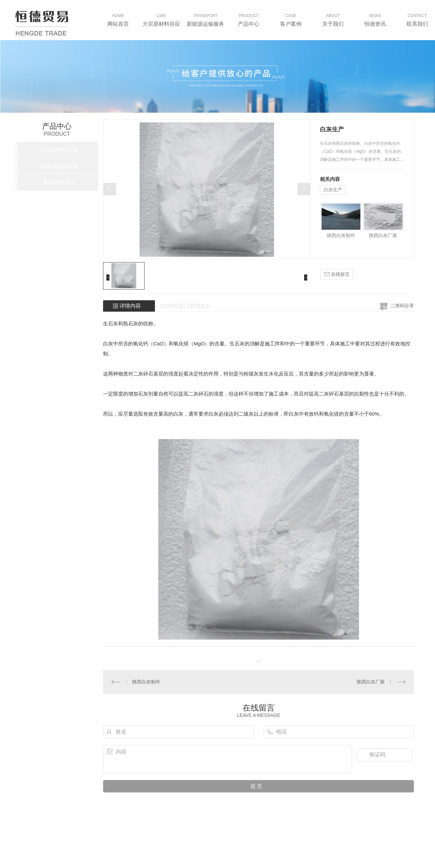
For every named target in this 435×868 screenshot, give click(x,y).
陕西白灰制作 (341, 235)
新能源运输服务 (59, 166)
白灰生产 (333, 190)
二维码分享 (402, 306)
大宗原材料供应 (59, 150)
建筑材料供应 (59, 182)
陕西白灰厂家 (383, 235)
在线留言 (337, 274)
